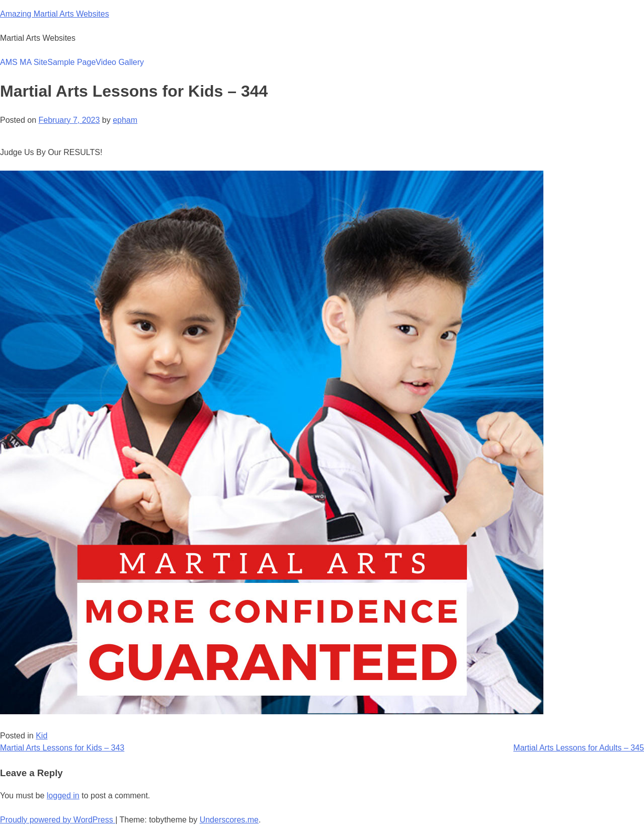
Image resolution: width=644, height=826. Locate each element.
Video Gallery (120, 62)
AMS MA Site (24, 62)
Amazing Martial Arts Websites (55, 14)
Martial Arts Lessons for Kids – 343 (62, 748)
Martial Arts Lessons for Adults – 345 (579, 748)
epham (125, 120)
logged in (63, 796)
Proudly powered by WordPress (58, 820)
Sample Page (71, 62)
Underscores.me (229, 820)
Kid (42, 736)
